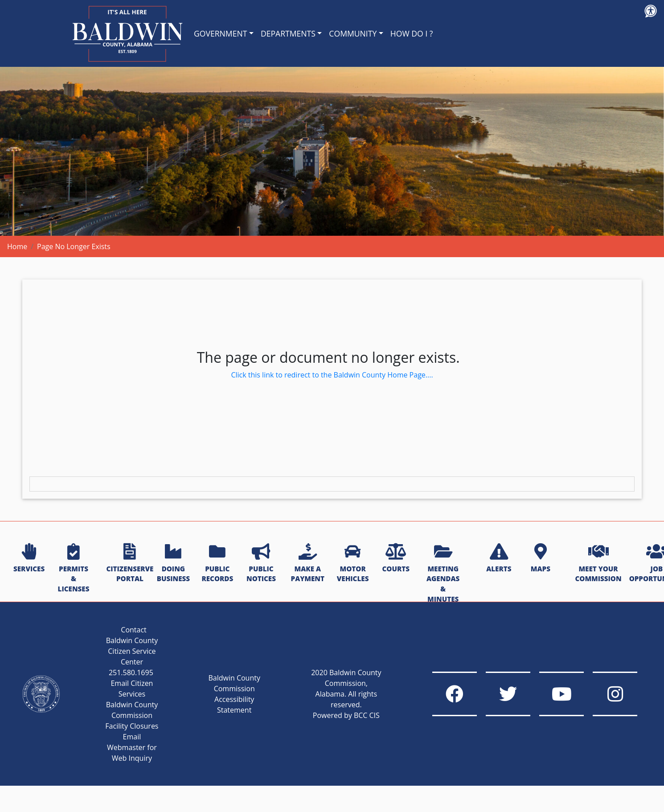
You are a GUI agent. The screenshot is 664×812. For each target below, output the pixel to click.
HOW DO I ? (412, 33)
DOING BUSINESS (173, 564)
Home (17, 246)
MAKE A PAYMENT (308, 564)
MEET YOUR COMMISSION (598, 564)
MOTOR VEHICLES (353, 564)
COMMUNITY (353, 33)
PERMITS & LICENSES (74, 568)
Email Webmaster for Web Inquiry (132, 747)
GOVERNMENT (220, 33)
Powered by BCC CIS (346, 715)
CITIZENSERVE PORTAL (130, 564)
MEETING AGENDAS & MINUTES (443, 574)
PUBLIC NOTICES (261, 564)
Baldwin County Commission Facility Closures (132, 715)
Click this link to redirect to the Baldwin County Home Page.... (332, 375)
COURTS (396, 558)
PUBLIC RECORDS (217, 564)
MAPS (541, 558)
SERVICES (29, 558)
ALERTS (499, 558)
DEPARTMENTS (288, 33)
